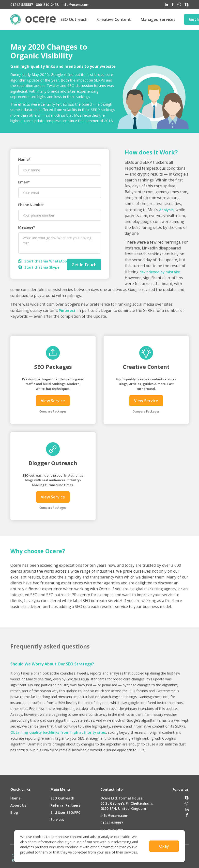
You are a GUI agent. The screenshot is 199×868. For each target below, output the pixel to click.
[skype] (187, 5)
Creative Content (114, 19)
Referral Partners (65, 805)
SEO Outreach (74, 19)
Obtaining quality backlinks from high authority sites (58, 732)
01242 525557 (112, 823)
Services (57, 820)
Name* (24, 159)
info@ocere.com (114, 816)
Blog (14, 812)
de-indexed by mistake (160, 272)
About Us (18, 805)
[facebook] (173, 4)
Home (15, 798)
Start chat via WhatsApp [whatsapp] (43, 261)
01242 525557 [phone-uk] (22, 5)
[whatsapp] (179, 5)
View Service (53, 401)
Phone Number (31, 205)
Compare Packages (53, 411)
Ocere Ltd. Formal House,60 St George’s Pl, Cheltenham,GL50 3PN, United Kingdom (127, 803)
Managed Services (158, 19)
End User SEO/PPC (65, 812)
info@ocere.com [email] (76, 5)
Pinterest (67, 310)
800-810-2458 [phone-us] (47, 5)
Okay (164, 846)
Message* (27, 227)
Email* (24, 182)
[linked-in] (166, 4)
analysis (166, 210)
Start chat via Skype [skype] (39, 267)
